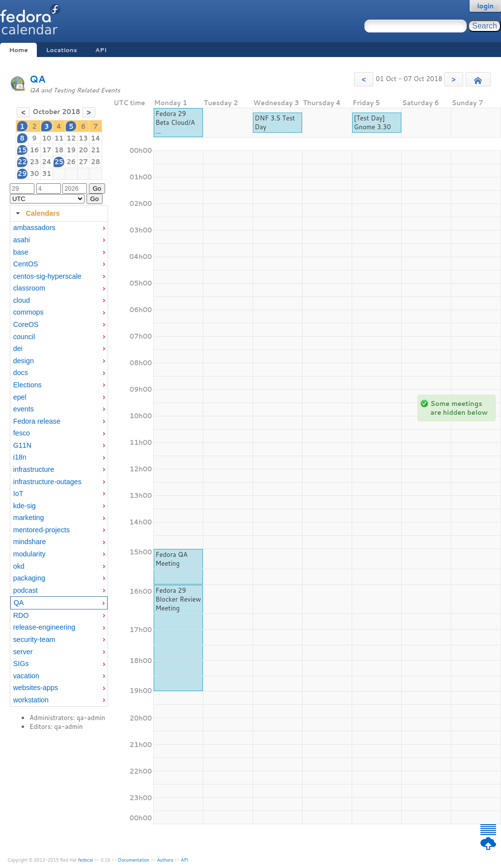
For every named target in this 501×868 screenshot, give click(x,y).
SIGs (21, 664)
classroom (29, 288)
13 (83, 138)
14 (96, 138)
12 (71, 138)
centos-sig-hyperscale (47, 276)
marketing (29, 518)
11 (59, 138)
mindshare (30, 542)
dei (18, 348)
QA (38, 79)
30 (35, 174)
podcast (26, 590)
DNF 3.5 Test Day (275, 122)
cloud (22, 300)
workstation (31, 700)
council (24, 337)
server (23, 652)
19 (71, 150)
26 (71, 162)
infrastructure (34, 469)
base (21, 252)
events (24, 409)
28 (96, 162)
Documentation (134, 860)
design (24, 361)
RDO (21, 615)
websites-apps (36, 688)
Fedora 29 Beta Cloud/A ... (175, 122)
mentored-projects (42, 530)
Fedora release (37, 421)
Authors (165, 860)
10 (47, 138)
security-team (34, 639)
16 (35, 150)
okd (19, 566)
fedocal (86, 860)
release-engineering (44, 627)
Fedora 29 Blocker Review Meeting (179, 599)
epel (20, 397)
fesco (22, 433)
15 (22, 150)
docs (21, 373)
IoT (18, 493)
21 (96, 150)
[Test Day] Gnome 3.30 (373, 122)
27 (83, 162)
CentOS (26, 264)
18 (59, 150)
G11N (22, 445)
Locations (62, 50)
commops (28, 312)
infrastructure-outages (47, 482)
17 (47, 150)
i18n (20, 457)
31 (47, 174)
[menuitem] (59, 228)
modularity (29, 554)
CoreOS (26, 324)
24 (46, 162)
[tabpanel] (59, 464)
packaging (29, 578)
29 (22, 174)
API (101, 50)
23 (35, 162)
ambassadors (34, 228)
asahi (22, 240)
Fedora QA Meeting (172, 559)
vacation (26, 676)
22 (22, 162)
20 (83, 150)
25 (59, 162)
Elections (28, 385)
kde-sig (25, 506)
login (485, 6)
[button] (364, 79)
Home (18, 50)
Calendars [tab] (37, 213)
